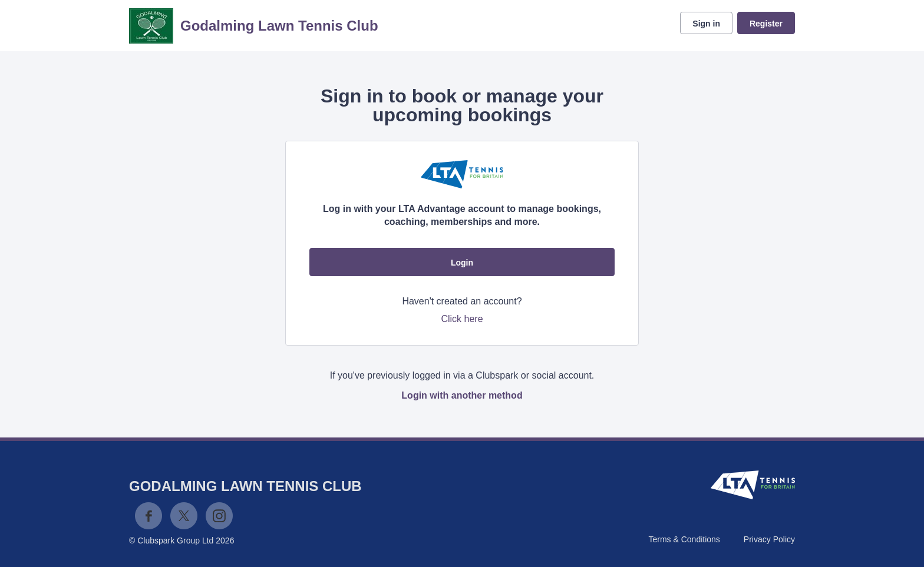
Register (766, 24)
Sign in (706, 24)
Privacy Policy (769, 539)
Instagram (219, 516)
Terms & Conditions (684, 539)
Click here (462, 319)
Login (462, 263)
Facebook (148, 516)
